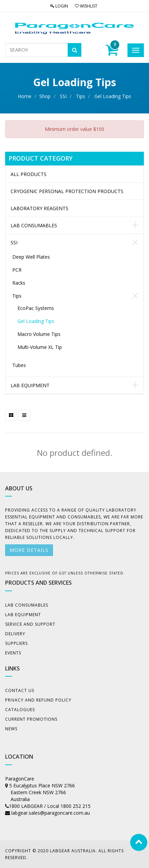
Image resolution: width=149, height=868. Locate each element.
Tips (80, 96)
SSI (63, 96)
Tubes (19, 365)
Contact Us (20, 690)
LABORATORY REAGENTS (39, 208)
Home (25, 96)
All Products (29, 174)
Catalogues (20, 710)
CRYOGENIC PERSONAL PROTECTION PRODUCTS (67, 191)
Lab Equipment (30, 385)
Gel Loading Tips (113, 96)
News (11, 729)
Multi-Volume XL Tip (40, 347)
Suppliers (16, 643)
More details (29, 550)
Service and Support (30, 624)
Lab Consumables (34, 225)
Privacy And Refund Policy (38, 700)
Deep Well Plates (31, 257)
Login (59, 6)
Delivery (15, 634)
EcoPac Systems (36, 308)
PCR (17, 270)
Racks (19, 283)
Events (13, 653)
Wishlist (86, 6)
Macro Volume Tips (39, 334)
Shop (45, 96)
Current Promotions (31, 719)
